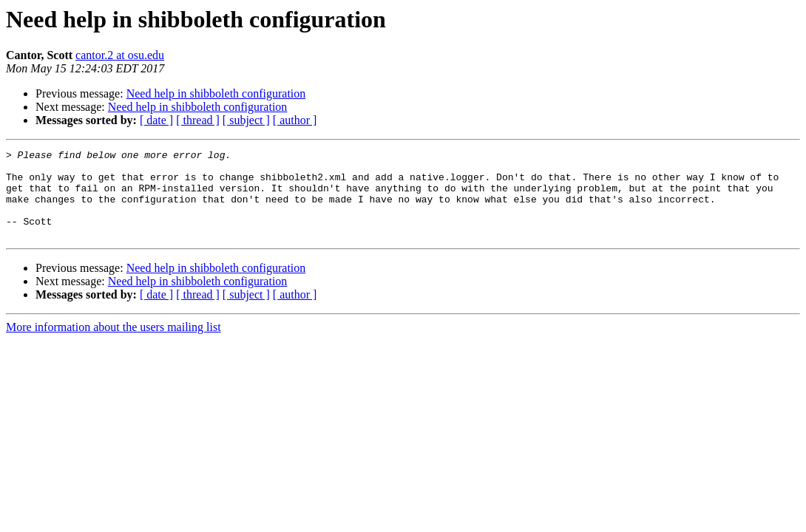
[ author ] (295, 120)
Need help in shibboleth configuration (216, 93)
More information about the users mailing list (114, 345)
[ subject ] (246, 120)
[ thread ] (198, 120)
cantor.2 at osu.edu (120, 55)
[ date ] (156, 120)
